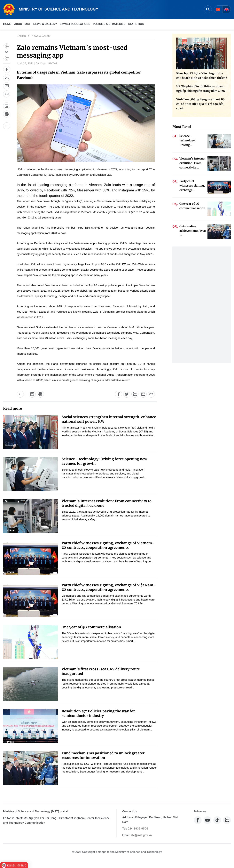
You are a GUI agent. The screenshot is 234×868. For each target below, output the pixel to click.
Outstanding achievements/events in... (192, 231)
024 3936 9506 (138, 829)
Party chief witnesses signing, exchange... (192, 186)
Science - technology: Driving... (187, 140)
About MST (22, 24)
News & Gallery (45, 24)
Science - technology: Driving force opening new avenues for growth (104, 461)
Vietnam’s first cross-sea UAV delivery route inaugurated (101, 671)
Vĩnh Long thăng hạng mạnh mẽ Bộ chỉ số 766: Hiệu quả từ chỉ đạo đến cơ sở (200, 104)
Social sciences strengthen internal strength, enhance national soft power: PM (109, 419)
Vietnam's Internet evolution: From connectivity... (192, 163)
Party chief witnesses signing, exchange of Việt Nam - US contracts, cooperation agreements (109, 587)
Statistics (136, 24)
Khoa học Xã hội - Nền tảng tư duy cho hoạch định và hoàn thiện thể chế (202, 76)
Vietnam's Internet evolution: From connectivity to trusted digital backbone (107, 503)
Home (7, 24)
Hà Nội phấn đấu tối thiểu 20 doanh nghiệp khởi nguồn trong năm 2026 (201, 89)
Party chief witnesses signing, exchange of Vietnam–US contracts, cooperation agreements (108, 545)
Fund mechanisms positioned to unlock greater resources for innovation (103, 755)
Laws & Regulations (75, 24)
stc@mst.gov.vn (141, 835)
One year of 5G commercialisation (91, 627)
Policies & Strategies (109, 24)
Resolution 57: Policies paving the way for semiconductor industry (98, 713)
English (21, 36)
